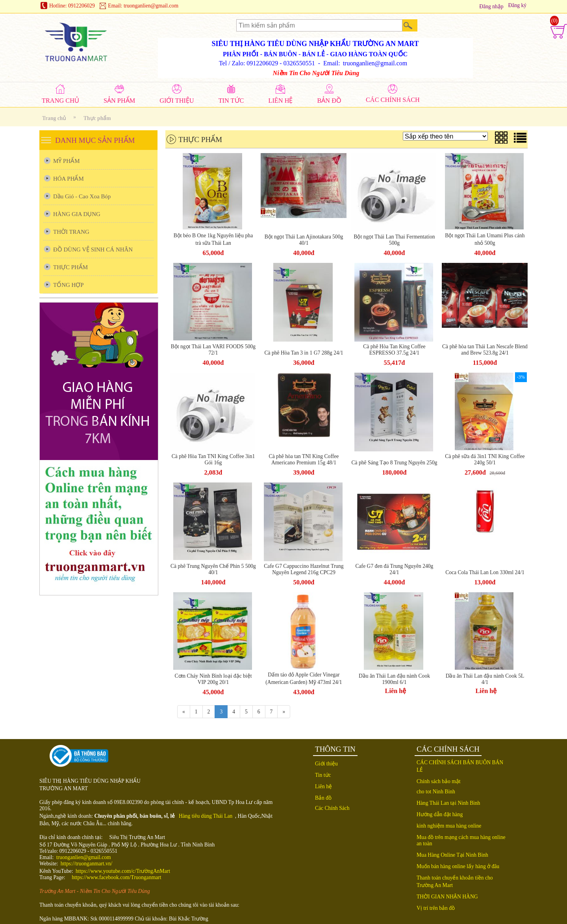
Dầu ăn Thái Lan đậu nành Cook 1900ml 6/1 (394, 679)
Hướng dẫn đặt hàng (440, 814)
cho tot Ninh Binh (436, 792)
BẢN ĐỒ (329, 101)
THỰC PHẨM (70, 267)
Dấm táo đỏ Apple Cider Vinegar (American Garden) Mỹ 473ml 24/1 (304, 678)
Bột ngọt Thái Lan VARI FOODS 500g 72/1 (213, 350)
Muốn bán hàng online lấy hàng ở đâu (458, 866)
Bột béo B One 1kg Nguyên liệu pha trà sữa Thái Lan (213, 239)
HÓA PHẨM (69, 179)
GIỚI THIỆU (177, 101)
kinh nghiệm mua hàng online (449, 826)
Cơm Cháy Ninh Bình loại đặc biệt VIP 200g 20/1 (213, 679)
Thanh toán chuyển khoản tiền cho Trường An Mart (455, 881)
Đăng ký (517, 5)
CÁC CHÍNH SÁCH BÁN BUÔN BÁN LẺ (460, 766)
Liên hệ (396, 691)
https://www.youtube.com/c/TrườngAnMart (123, 871)
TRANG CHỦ (60, 101)
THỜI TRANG (71, 232)
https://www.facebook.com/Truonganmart (116, 877)
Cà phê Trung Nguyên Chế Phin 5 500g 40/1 (213, 569)
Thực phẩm (97, 118)
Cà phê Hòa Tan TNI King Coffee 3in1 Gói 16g (213, 459)
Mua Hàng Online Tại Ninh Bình (452, 855)
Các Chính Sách (332, 808)
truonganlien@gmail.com (84, 857)
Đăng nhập (491, 6)
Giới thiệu (326, 764)
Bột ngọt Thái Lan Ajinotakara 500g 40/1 (304, 240)
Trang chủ (54, 118)
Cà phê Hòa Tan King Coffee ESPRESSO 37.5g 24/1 (394, 350)
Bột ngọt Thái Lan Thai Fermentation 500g (394, 240)
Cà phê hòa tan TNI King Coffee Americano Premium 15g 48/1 (304, 459)
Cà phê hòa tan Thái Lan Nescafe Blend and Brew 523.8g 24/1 (485, 350)
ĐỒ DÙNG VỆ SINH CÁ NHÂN (93, 249)
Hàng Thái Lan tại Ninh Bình (448, 803)
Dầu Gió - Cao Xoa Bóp (82, 196)
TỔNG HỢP (69, 285)
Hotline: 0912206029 (72, 6)
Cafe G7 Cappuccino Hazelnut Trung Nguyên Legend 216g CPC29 (304, 569)
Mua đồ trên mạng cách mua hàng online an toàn (461, 840)
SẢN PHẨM (119, 101)
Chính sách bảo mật (439, 781)
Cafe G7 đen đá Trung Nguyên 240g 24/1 (395, 569)
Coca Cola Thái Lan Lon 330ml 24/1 (485, 572)
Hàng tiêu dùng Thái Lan (206, 816)
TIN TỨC (231, 101)
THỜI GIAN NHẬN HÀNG (447, 897)
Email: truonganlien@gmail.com (143, 6)
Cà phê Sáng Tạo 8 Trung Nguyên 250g (394, 463)
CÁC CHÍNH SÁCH (393, 100)
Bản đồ (323, 798)
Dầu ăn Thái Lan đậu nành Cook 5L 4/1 (485, 679)
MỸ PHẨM (66, 161)
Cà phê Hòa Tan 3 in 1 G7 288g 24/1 (304, 353)
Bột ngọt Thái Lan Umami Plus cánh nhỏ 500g (485, 239)
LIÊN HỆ (280, 101)
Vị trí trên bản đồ (436, 908)
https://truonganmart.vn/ (87, 864)
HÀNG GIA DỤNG (77, 214)
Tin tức (323, 775)
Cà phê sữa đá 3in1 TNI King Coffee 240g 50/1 (485, 459)
